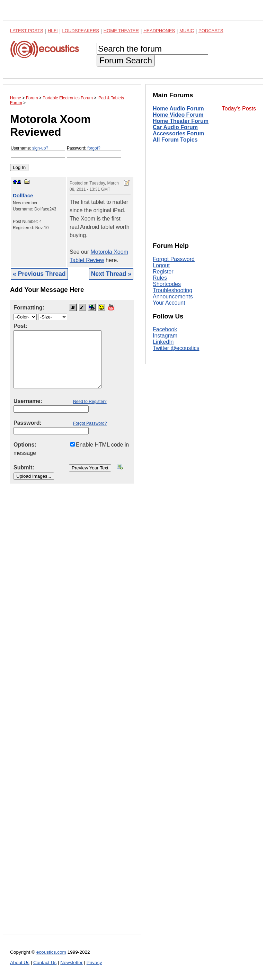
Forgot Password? (90, 423)
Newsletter (71, 963)
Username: (38, 152)
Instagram (165, 336)
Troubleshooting (172, 290)
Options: (25, 445)
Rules (160, 278)
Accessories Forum (179, 133)
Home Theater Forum (181, 121)
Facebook (165, 329)
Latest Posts (27, 31)
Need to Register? (90, 402)
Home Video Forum (178, 115)
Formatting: (29, 308)
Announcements (173, 296)
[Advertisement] (72, 715)
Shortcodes (167, 284)
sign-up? (40, 148)
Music (187, 31)
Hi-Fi (53, 31)
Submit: (24, 467)
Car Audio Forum (175, 127)
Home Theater (121, 31)
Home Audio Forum (178, 109)
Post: (20, 326)
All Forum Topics (175, 140)
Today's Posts (239, 109)
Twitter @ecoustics (176, 348)
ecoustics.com (51, 952)
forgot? (94, 148)
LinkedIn (163, 342)
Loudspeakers (81, 31)
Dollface (23, 195)
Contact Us (45, 963)
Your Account (169, 303)
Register (163, 272)
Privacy (94, 963)
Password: (94, 152)
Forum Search (126, 60)
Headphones (159, 31)
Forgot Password (174, 259)
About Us (20, 963)
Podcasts (211, 31)
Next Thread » (111, 274)
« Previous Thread (39, 274)
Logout (161, 265)
